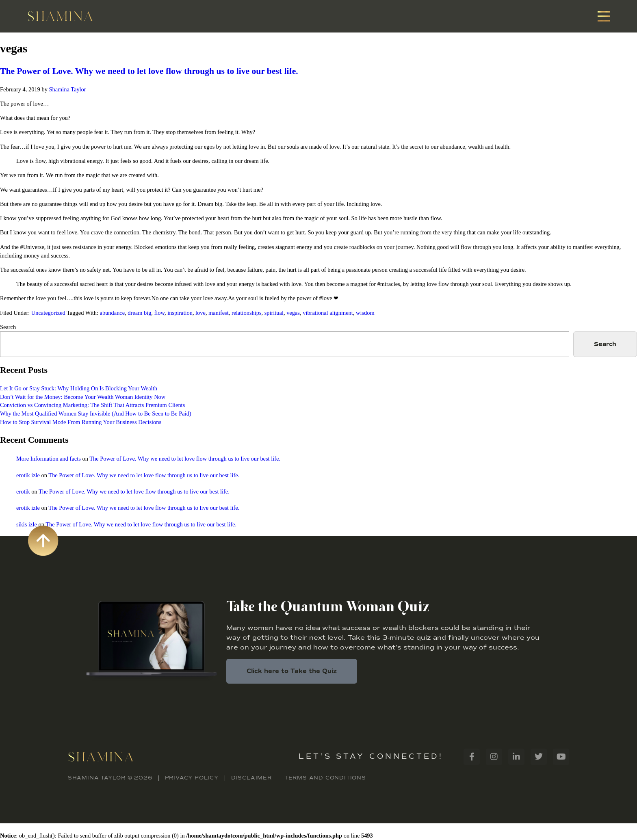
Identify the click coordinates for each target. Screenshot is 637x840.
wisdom (365, 313)
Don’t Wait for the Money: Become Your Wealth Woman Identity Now (83, 397)
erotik (23, 491)
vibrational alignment (328, 313)
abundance (113, 313)
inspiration (180, 313)
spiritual (274, 313)
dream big (139, 313)
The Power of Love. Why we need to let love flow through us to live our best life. (149, 71)
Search (8, 327)
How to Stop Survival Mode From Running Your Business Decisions (81, 422)
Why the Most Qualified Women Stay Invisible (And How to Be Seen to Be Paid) (96, 414)
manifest (219, 313)
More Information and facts (49, 459)
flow (159, 313)
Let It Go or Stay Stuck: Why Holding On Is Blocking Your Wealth (79, 388)
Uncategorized (48, 313)
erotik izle (28, 475)
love (200, 313)
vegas (293, 313)
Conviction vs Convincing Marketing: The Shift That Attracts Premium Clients (92, 405)
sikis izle (27, 524)
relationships (247, 313)
